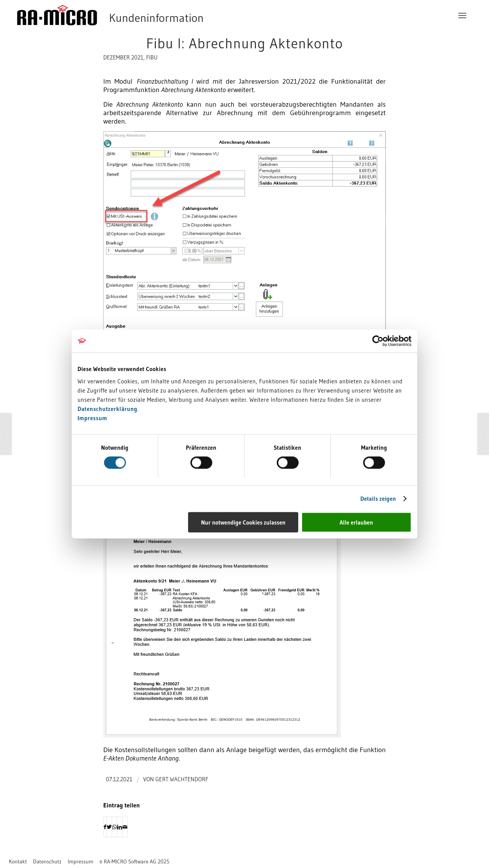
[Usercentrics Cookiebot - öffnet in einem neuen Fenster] (378, 341)
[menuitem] (462, 15)
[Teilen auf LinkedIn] (120, 827)
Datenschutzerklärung (107, 408)
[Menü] (462, 15)
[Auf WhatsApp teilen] (114, 827)
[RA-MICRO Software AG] (142, 15)
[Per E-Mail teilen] (125, 827)
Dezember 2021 (123, 58)
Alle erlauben (356, 522)
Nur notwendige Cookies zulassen (243, 522)
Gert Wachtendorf (182, 779)
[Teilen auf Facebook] (105, 827)
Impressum (92, 418)
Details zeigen (378, 499)
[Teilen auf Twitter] (109, 827)
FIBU (152, 58)
